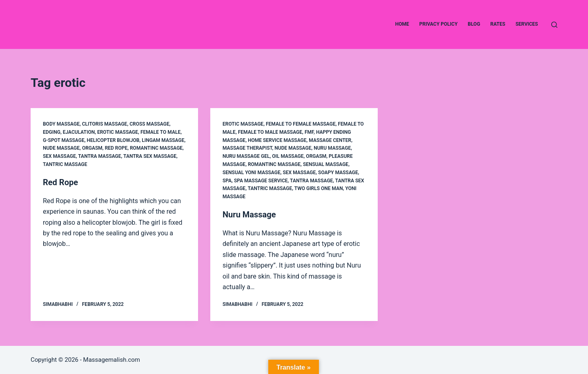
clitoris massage (105, 124)
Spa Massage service (261, 181)
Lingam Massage (163, 140)
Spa (227, 181)
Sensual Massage (326, 164)
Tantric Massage (65, 164)
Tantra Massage (99, 156)
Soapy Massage (338, 173)
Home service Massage (277, 140)
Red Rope (116, 148)
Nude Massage (61, 148)
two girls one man (319, 188)
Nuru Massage (332, 148)
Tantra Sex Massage (150, 156)
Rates (498, 24)
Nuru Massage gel (246, 156)
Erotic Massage (118, 132)
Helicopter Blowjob (113, 140)
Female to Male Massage (270, 132)
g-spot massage (64, 140)
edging (52, 132)
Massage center (330, 140)
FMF (309, 132)
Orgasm (92, 148)
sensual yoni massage (252, 173)
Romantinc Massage (156, 148)
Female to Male (160, 132)
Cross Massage (149, 124)
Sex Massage (59, 156)
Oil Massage (288, 156)
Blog (474, 24)
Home (402, 24)
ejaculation (79, 132)
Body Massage (61, 124)
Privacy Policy (439, 24)
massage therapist (247, 148)
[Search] (554, 25)
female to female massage (301, 124)
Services (527, 24)
